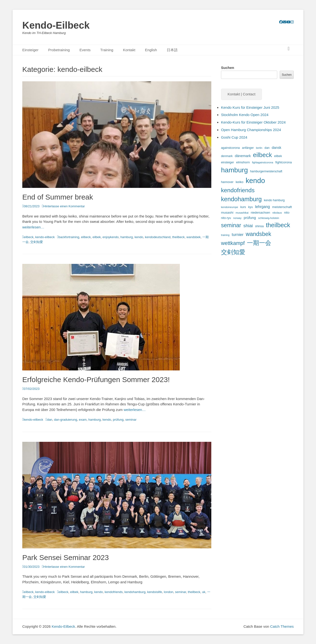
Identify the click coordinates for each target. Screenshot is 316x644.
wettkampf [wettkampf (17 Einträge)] (233, 243)
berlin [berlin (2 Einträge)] (259, 148)
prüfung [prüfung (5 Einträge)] (250, 218)
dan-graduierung (66, 420)
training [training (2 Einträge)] (225, 235)
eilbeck (29, 237)
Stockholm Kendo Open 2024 (245, 115)
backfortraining (69, 237)
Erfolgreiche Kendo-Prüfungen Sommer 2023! (96, 380)
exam (83, 420)
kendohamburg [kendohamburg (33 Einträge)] (241, 199)
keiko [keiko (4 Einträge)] (240, 182)
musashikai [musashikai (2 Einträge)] (242, 213)
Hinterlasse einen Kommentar (64, 206)
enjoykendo (111, 237)
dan (50, 420)
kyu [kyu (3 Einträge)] (250, 207)
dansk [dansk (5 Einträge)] (276, 148)
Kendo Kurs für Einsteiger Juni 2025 (250, 107)
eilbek (97, 237)
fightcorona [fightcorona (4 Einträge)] (284, 162)
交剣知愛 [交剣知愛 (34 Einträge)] (233, 252)
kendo (139, 237)
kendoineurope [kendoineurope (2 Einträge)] (230, 207)
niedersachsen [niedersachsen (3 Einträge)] (261, 213)
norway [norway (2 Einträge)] (237, 218)
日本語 (172, 50)
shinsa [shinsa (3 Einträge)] (259, 226)
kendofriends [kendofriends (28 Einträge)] (238, 190)
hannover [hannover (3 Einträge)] (227, 182)
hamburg (127, 237)
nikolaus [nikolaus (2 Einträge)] (277, 213)
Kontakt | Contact (241, 94)
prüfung (118, 420)
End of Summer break (58, 197)
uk (204, 592)
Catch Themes (282, 626)
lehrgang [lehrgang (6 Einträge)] (262, 207)
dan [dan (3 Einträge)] (267, 148)
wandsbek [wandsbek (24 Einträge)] (258, 234)
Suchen (228, 68)
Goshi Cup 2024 (234, 137)
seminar (131, 420)
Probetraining (59, 50)
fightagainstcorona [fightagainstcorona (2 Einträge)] (263, 162)
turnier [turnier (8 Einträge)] (238, 234)
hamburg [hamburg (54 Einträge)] (234, 170)
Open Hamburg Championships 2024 (251, 130)
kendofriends (114, 592)
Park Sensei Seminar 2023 (66, 557)
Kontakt (129, 50)
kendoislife (154, 592)
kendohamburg (135, 592)
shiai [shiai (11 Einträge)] (248, 226)
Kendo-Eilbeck (56, 25)
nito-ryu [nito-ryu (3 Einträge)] (226, 218)
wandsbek (194, 237)
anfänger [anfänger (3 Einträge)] (248, 148)
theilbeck (178, 237)
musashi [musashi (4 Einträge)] (227, 213)
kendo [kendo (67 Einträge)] (255, 180)
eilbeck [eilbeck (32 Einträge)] (262, 155)
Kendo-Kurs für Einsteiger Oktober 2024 (253, 122)
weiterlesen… (33, 227)
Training (107, 50)
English (151, 50)
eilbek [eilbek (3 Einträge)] (278, 156)
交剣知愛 (37, 242)
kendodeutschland (158, 237)
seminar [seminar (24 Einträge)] (231, 225)
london (169, 592)
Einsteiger (30, 50)
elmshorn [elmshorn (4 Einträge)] (243, 162)
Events (85, 50)
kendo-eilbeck (45, 237)
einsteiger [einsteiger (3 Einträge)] (227, 162)
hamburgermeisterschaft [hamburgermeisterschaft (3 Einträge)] (266, 171)
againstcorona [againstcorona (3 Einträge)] (230, 148)
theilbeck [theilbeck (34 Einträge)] (278, 225)
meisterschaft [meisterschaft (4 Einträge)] (282, 207)
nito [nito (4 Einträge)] (287, 213)
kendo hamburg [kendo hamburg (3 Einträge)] (274, 200)
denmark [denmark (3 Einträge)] (227, 156)
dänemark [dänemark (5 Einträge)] (243, 156)
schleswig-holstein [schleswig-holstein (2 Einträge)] (269, 218)
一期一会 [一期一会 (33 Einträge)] (259, 243)
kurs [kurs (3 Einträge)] (243, 207)
